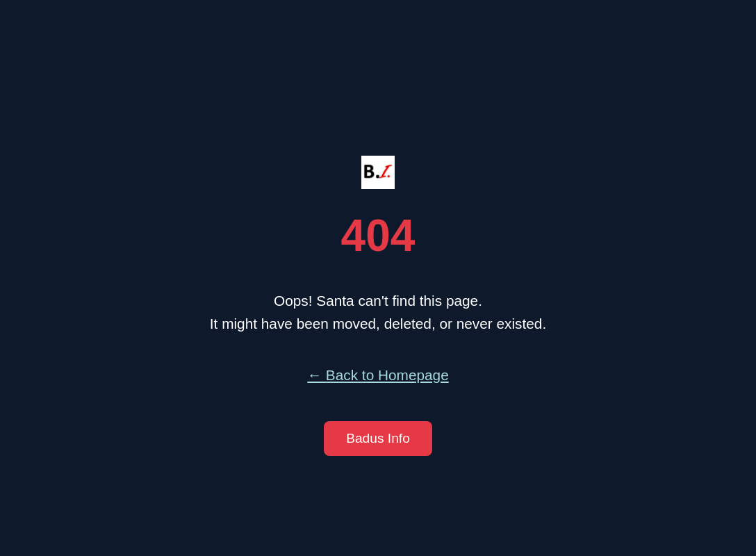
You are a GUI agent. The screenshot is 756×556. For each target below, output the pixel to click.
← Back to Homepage (378, 375)
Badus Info (378, 438)
